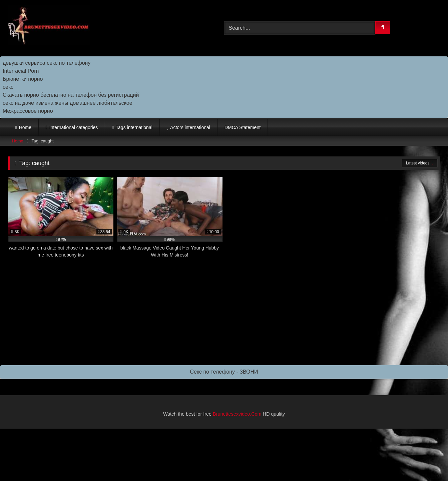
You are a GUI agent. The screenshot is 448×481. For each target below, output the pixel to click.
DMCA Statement (243, 127)
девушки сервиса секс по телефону (47, 63)
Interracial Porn (21, 71)
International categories (74, 127)
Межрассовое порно (28, 111)
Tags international (134, 127)
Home (25, 127)
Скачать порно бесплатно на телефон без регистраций (71, 95)
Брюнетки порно (23, 79)
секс (8, 87)
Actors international (190, 127)
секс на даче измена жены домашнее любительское (68, 103)
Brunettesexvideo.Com (237, 414)
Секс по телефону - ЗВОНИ (224, 372)
